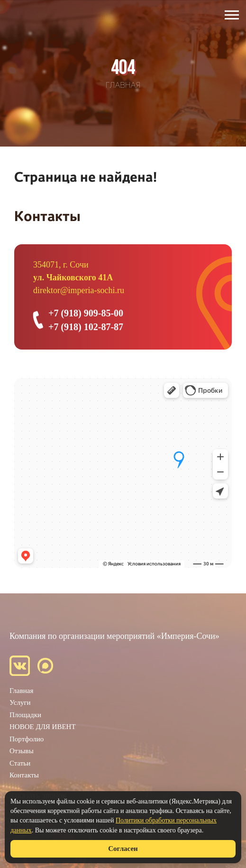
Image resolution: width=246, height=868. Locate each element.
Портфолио (27, 739)
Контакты (24, 775)
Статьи (20, 763)
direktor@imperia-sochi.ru (79, 290)
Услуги (20, 702)
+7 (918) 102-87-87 (86, 327)
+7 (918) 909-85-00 (86, 313)
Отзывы (22, 751)
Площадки (25, 715)
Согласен (123, 849)
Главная (21, 691)
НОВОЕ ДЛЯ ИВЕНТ (43, 727)
